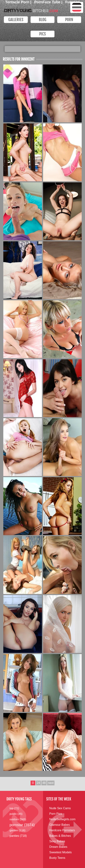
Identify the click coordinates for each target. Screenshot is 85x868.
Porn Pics (56, 814)
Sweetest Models (61, 852)
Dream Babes (58, 847)
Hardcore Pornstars (62, 830)
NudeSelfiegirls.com (62, 819)
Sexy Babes (57, 841)
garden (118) (17, 830)
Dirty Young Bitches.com (30, 10)
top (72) (14, 808)
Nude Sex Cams (60, 808)
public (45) (16, 814)
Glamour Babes (60, 825)
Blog (43, 20)
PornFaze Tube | (49, 2)
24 (38, 783)
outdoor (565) (18, 819)
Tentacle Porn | (19, 2)
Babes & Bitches (60, 836)
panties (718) (18, 836)
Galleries (16, 20)
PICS (42, 34)
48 (44, 783)
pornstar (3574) (22, 825)
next (51, 783)
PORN (69, 20)
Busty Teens (57, 858)
